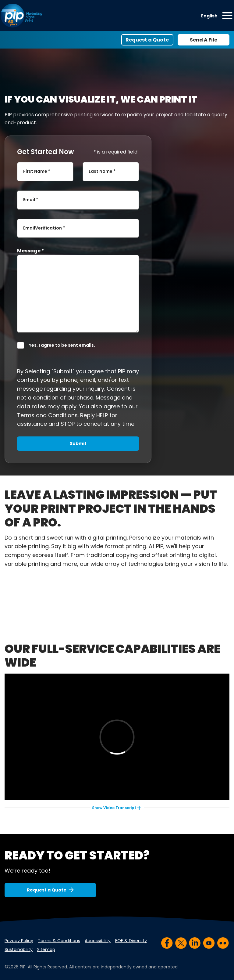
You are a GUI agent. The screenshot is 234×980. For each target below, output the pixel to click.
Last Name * (102, 172)
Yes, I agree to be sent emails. (62, 345)
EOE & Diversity (131, 941)
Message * (31, 251)
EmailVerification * (44, 228)
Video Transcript (114, 808)
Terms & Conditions (59, 941)
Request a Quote (147, 40)
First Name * (37, 172)
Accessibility (98, 941)
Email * (31, 200)
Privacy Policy (19, 941)
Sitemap (46, 949)
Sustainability (19, 949)
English (209, 16)
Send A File (204, 40)
